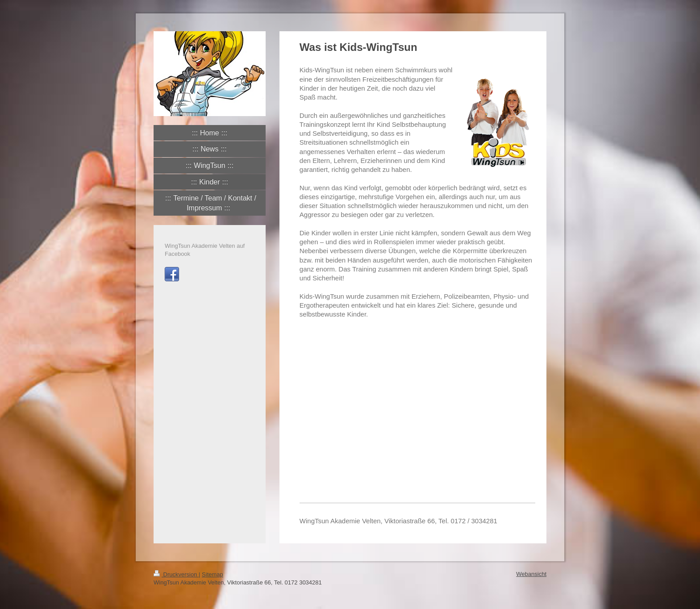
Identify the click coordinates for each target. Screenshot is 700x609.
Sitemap (212, 574)
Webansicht (531, 574)
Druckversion (176, 574)
